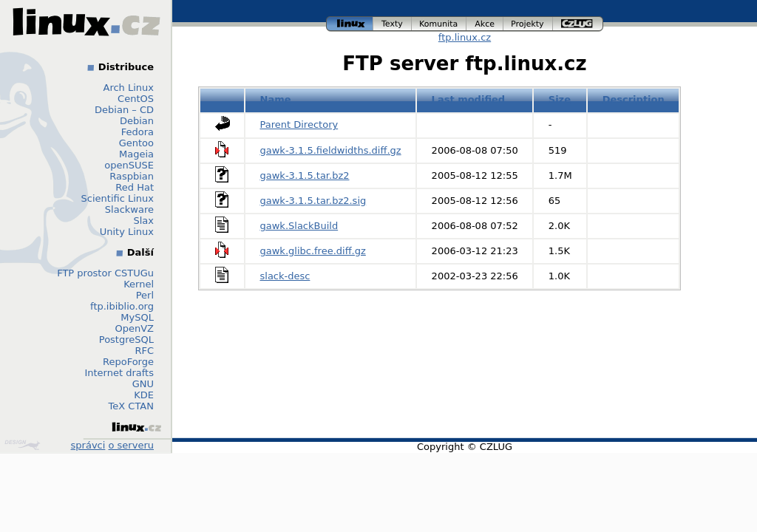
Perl (145, 295)
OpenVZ (134, 328)
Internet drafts (119, 373)
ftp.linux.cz (465, 37)
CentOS (136, 99)
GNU (143, 384)
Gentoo (136, 143)
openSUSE (129, 165)
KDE (144, 395)
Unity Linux (127, 232)
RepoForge (128, 362)
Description (634, 99)
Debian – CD (124, 110)
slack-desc (285, 276)
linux (350, 24)
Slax (143, 221)
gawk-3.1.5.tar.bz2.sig (313, 201)
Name (276, 99)
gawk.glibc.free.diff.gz (313, 251)
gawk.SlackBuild (299, 226)
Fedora (138, 132)
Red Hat (135, 187)
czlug (578, 24)
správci (88, 445)
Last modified (469, 99)
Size (560, 99)
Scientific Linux (118, 198)
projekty (528, 24)
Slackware (129, 209)
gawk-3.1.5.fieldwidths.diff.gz (331, 150)
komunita (439, 24)
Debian (137, 121)
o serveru (131, 445)
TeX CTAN (131, 406)
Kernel (139, 284)
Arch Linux (129, 88)
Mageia (136, 154)
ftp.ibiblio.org (122, 306)
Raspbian (132, 176)
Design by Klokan (22, 445)
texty (393, 24)
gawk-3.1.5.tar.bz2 (305, 175)
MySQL (137, 317)
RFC (144, 351)
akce (485, 24)
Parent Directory (299, 125)
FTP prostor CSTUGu (105, 273)
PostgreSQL (126, 340)
